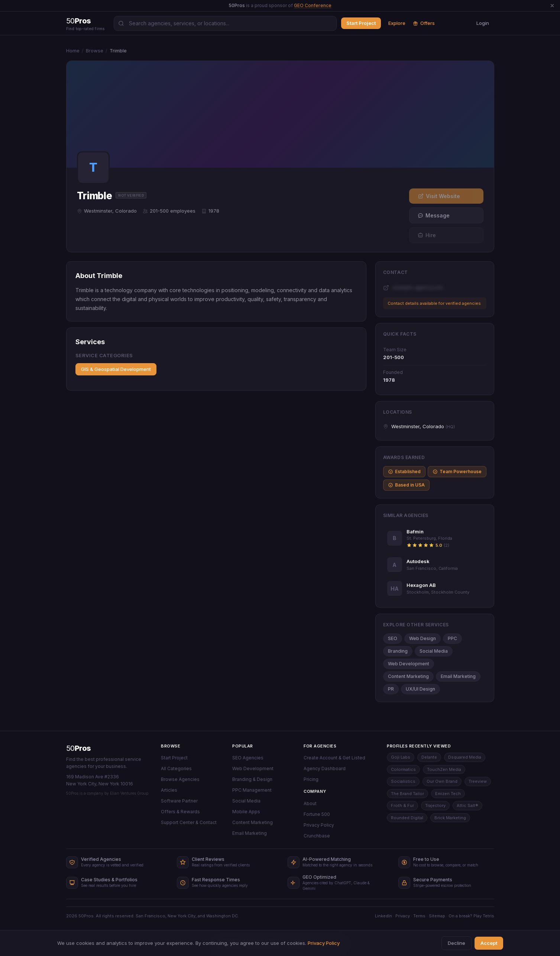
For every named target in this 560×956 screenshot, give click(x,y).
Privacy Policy (319, 825)
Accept (489, 943)
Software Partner (179, 801)
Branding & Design (252, 779)
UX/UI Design (420, 689)
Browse (95, 51)
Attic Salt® (467, 805)
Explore (397, 23)
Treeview (478, 781)
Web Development (409, 664)
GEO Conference (313, 5)
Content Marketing (408, 676)
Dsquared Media (465, 757)
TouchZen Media (444, 769)
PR (391, 689)
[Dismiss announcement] (552, 6)
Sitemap (437, 916)
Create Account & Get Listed (334, 758)
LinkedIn (383, 916)
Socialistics (403, 781)
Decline (457, 943)
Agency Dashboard (325, 768)
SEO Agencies (248, 758)
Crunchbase (317, 836)
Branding (398, 651)
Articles (169, 790)
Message (434, 215)
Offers (424, 23)
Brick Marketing (450, 818)
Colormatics (403, 769)
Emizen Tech (448, 794)
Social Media (434, 651)
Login (483, 23)
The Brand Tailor (407, 794)
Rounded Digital (407, 818)
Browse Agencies (180, 779)
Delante (429, 757)
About (310, 803)
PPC (452, 638)
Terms (419, 916)
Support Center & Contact (189, 822)
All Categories (176, 768)
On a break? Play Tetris (471, 916)
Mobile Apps (246, 812)
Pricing (311, 779)
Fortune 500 (317, 814)
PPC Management (252, 790)
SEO (393, 638)
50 (79, 748)
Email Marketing (458, 676)
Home (73, 51)
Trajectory (435, 805)
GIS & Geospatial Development (116, 369)
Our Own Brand (442, 781)
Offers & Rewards (180, 812)
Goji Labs (401, 757)
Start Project (361, 23)
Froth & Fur (402, 805)
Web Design (423, 638)
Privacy (403, 916)
